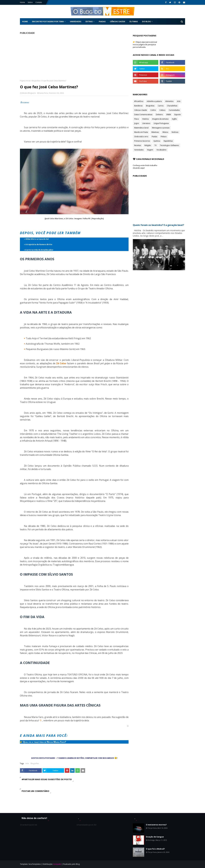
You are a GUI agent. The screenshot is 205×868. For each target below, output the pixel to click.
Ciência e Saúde (141, 110)
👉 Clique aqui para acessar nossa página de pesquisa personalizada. (145, 44)
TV (155, 145)
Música (165, 132)
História (145, 119)
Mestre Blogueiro (29, 93)
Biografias (36, 81)
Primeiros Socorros (142, 141)
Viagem (150, 150)
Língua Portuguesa (161, 123)
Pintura (164, 137)
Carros (161, 106)
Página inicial (25, 81)
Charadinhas (172, 106)
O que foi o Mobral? (155, 849)
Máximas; (155, 132)
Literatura (146, 123)
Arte (27, 763)
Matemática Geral (141, 128)
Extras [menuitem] (89, 21)
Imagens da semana (160, 119)
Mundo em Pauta (141, 132)
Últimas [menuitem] (134, 21)
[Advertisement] (74, 57)
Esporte (178, 115)
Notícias (175, 132)
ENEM (169, 115)
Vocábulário (162, 150)
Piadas (154, 137)
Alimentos (169, 101)
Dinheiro (159, 115)
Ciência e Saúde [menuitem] (118, 21)
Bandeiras (138, 106)
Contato (39, 2)
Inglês (174, 119)
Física (136, 119)
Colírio (153, 110)
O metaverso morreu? (156, 825)
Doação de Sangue (155, 837)
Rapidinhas (168, 141)
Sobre (30, 2)
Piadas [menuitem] (102, 21)
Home (22, 2)
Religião (148, 145)
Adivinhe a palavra (154, 101)
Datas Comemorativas (143, 115)
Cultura (162, 110)
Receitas (138, 145)
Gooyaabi (57, 864)
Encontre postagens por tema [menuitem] (48, 21)
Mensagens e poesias (161, 128)
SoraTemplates (35, 864)
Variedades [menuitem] (76, 21)
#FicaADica (139, 101)
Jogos (137, 123)
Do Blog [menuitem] (146, 21)
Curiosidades (174, 110)
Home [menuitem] (25, 21)
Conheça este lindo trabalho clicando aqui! (145, 167)
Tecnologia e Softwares (169, 145)
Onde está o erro (141, 137)
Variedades (139, 150)
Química (157, 141)
